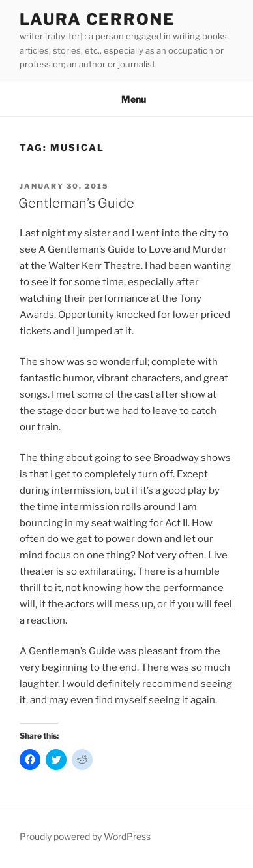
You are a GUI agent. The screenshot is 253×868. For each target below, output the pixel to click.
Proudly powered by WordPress (85, 836)
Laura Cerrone (97, 19)
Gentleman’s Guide (76, 203)
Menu (127, 99)
